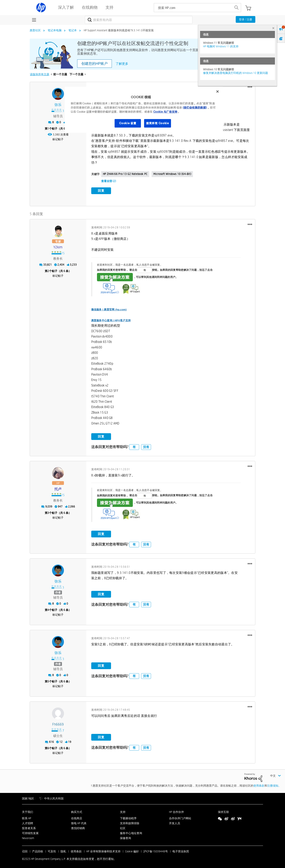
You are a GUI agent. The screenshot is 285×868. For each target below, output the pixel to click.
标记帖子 (58, 139)
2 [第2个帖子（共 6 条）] (48, 270)
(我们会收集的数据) (195, 108)
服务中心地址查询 (131, 832)
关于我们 (28, 811)
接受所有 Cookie (158, 123)
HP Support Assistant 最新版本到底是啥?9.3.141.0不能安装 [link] (119, 30)
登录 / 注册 (246, 19)
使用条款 (259, 784)
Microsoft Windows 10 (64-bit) (172, 174)
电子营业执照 (181, 850)
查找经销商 (78, 827)
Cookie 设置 (128, 123)
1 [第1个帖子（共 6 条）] (48, 129)
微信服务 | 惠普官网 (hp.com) (109, 309)
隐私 (63, 850)
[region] (144, 110)
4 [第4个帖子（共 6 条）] (48, 609)
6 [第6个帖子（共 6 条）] (48, 747)
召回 (25, 850)
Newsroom (28, 837)
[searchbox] (193, 8)
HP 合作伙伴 (176, 811)
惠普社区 (35, 30)
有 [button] (134, 446)
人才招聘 (28, 822)
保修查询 (125, 837)
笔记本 (73, 30)
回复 (101, 191)
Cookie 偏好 (132, 850)
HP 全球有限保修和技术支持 (103, 850)
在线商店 (77, 817)
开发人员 (175, 822)
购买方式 (77, 811)
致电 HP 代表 (79, 822)
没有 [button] (146, 446)
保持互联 (223, 811)
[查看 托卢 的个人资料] (58, 488)
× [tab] (273, 28)
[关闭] (218, 92)
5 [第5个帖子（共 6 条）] (48, 680)
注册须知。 (274, 784)
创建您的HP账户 (95, 64)
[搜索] (139, 20)
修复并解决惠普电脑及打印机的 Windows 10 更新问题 (236, 73)
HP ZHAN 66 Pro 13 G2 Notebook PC (125, 174)
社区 (123, 827)
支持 (123, 811)
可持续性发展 (30, 832)
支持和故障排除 (130, 822)
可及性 (52, 850)
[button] (250, 87)
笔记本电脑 (55, 30)
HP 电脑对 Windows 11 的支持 (221, 46)
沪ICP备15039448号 (156, 850)
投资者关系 (29, 827)
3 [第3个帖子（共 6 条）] (48, 512)
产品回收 (38, 850)
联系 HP (27, 817)
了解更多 (122, 64)
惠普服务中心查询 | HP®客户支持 (111, 319)
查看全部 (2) (109, 181)
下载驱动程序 (128, 817)
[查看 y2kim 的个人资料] (58, 246)
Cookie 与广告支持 (165, 112)
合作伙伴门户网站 (180, 817)
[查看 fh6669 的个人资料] (58, 723)
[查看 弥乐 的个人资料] (58, 105)
